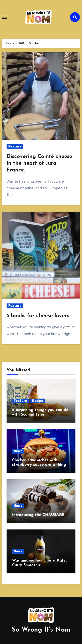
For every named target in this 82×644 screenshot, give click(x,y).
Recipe (38, 401)
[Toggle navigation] (5, 17)
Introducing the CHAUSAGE (38, 515)
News (18, 451)
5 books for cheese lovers (38, 316)
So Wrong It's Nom (41, 630)
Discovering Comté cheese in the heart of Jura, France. (39, 163)
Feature (15, 146)
